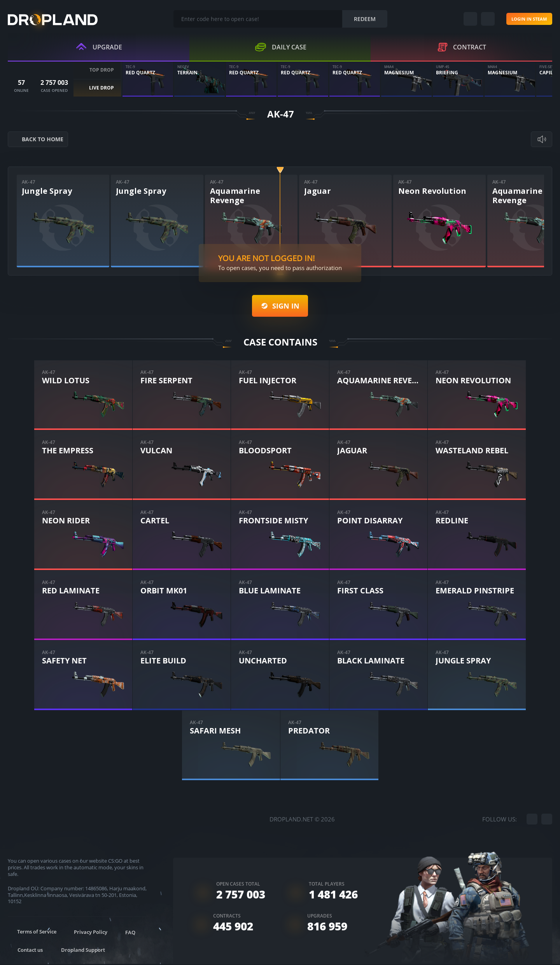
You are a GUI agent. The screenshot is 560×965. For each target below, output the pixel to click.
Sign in (280, 307)
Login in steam (520, 19)
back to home (41, 140)
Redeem (356, 19)
